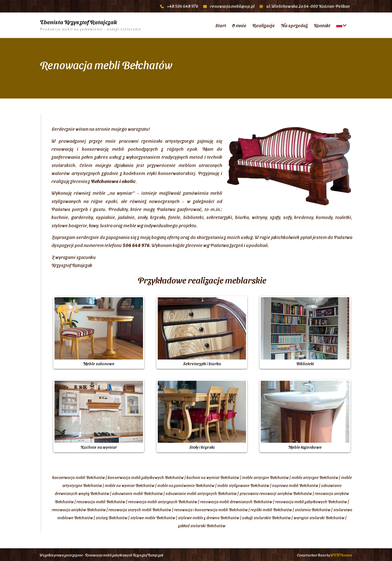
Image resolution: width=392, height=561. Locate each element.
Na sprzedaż (294, 25)
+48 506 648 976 (183, 6)
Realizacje (263, 25)
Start (221, 25)
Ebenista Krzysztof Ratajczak (78, 21)
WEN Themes (341, 554)
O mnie (239, 25)
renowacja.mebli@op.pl (232, 6)
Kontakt (322, 25)
